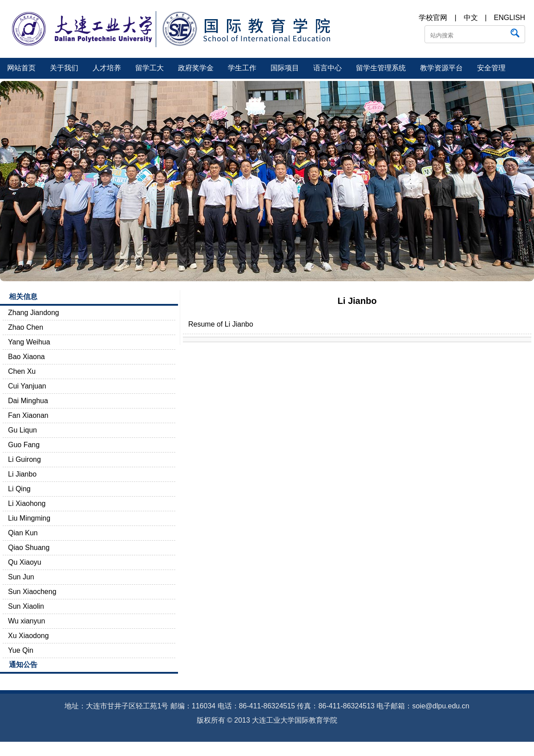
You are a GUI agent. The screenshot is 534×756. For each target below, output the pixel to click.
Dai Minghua (28, 401)
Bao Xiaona (26, 357)
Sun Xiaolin (26, 606)
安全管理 (491, 68)
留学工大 (150, 68)
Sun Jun (21, 577)
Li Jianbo (22, 474)
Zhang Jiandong (34, 313)
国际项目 (285, 68)
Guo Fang (24, 445)
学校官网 (433, 18)
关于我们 (64, 68)
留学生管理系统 (381, 68)
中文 (471, 18)
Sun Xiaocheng (32, 592)
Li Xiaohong (27, 503)
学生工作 (242, 68)
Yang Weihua (29, 342)
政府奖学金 (196, 68)
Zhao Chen (26, 327)
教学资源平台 (441, 68)
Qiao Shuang (29, 548)
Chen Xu (22, 371)
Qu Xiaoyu (25, 562)
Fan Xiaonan (28, 415)
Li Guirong (24, 459)
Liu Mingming (29, 518)
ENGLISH (510, 18)
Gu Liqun (22, 430)
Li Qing (19, 489)
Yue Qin (21, 650)
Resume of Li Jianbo (221, 324)
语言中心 (328, 68)
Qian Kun (23, 533)
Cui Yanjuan (27, 386)
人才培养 (107, 68)
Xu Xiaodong (28, 636)
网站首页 (21, 68)
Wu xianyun (26, 621)
